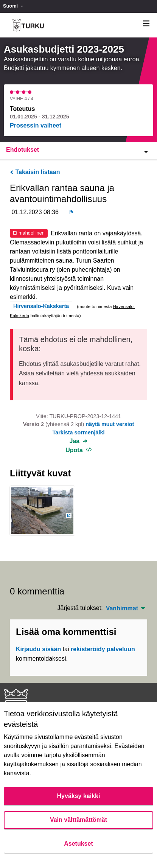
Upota (78, 450)
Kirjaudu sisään (38, 649)
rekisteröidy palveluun (103, 649)
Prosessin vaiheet (36, 125)
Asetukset (78, 844)
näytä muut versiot (110, 424)
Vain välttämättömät (78, 820)
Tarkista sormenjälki (78, 432)
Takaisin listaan (35, 172)
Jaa (79, 441)
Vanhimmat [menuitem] (122, 608)
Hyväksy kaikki (79, 796)
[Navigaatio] (146, 24)
